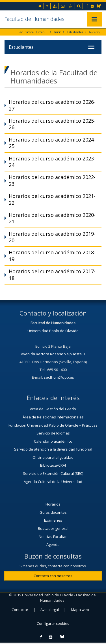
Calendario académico (53, 441)
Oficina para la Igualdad (53, 457)
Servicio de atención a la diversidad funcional (53, 449)
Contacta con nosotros (53, 576)
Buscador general (53, 528)
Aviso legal (50, 610)
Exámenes (53, 520)
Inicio (58, 32)
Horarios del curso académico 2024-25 (52, 143)
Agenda (53, 544)
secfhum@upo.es (59, 377)
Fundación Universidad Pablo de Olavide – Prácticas (53, 425)
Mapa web (80, 610)
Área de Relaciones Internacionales (53, 417)
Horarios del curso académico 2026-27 (52, 105)
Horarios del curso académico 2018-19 (52, 256)
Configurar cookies (53, 623)
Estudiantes (75, 32)
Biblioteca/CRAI (53, 465)
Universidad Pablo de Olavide (53, 331)
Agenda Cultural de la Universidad (53, 482)
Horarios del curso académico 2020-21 (52, 218)
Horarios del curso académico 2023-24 (52, 162)
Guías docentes (53, 512)
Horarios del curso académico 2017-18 (52, 274)
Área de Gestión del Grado (53, 409)
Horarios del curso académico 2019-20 (52, 237)
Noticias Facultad (53, 537)
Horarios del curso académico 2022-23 (52, 180)
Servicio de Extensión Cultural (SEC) (53, 473)
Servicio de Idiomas (53, 433)
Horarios (95, 32)
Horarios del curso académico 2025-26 (52, 124)
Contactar (20, 610)
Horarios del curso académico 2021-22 (52, 199)
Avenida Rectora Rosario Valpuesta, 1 (53, 354)
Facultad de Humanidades (34, 19)
